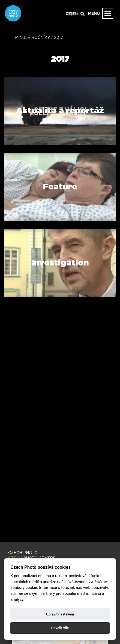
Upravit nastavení (60, 614)
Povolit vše (60, 628)
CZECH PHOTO (23, 553)
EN (75, 14)
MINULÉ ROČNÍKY (32, 38)
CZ (68, 14)
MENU (94, 14)
